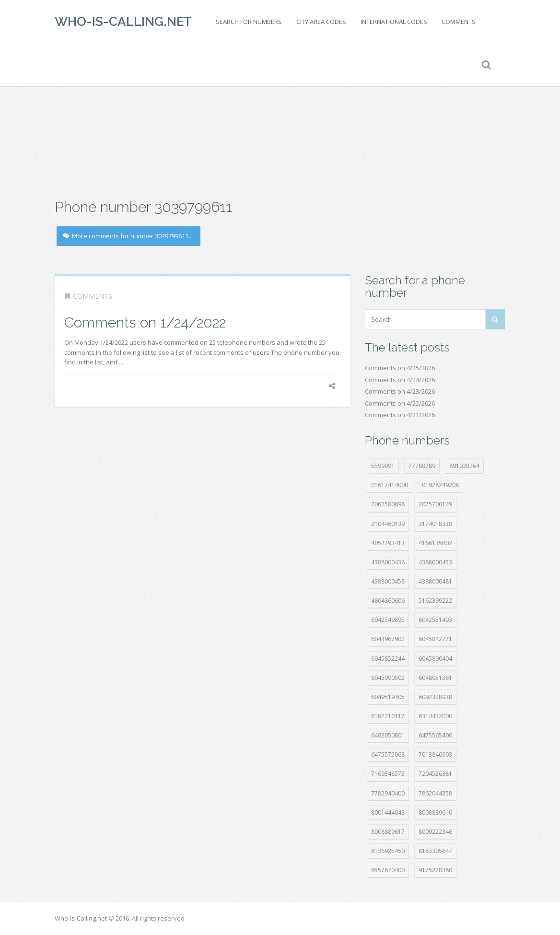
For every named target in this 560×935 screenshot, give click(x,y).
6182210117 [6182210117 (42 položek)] (388, 716)
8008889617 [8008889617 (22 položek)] (388, 832)
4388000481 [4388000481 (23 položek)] (435, 581)
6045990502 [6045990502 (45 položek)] (388, 678)
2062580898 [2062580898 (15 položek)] (388, 504)
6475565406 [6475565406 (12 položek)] (435, 735)
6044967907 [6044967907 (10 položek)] (388, 639)
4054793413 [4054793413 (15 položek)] (388, 543)
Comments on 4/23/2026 (400, 391)
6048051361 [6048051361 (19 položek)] (435, 678)
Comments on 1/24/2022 (145, 322)
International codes (394, 22)
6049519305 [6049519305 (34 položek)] (388, 697)
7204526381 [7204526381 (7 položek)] (435, 774)
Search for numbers (249, 22)
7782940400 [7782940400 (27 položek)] (388, 793)
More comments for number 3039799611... (128, 236)
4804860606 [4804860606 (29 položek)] (388, 601)
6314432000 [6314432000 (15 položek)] (435, 716)
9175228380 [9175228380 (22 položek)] (435, 870)
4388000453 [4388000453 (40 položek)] (435, 562)
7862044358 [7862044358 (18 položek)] (435, 793)
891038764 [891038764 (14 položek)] (464, 466)
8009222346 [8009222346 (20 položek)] (435, 832)
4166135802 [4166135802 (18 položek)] (435, 543)
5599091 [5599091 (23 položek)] (383, 466)
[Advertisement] (280, 120)
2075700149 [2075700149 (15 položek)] (435, 504)
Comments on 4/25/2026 (400, 368)
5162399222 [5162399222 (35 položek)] (435, 601)
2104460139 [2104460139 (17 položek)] (388, 524)
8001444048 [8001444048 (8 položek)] (388, 812)
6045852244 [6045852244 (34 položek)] (388, 659)
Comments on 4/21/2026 (400, 415)
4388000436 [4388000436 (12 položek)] (388, 562)
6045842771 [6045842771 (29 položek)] (435, 639)
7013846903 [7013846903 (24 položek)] (435, 754)
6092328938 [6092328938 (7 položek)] (435, 697)
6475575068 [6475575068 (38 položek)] (388, 754)
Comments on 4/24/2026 (400, 380)
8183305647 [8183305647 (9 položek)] (435, 851)
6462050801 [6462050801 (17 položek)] (388, 735)
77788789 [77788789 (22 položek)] (422, 466)
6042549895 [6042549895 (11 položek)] (388, 620)
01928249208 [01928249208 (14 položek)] (440, 485)
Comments (459, 22)
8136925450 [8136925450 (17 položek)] (388, 851)
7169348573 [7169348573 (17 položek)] (388, 774)
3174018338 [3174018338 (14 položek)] (435, 524)
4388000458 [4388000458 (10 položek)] (388, 581)
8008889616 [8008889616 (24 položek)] (435, 812)
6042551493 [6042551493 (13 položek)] (435, 620)
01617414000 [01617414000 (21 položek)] (390, 485)
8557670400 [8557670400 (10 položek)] (388, 870)
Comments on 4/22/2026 (400, 403)
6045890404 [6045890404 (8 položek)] (435, 659)
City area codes (321, 22)
